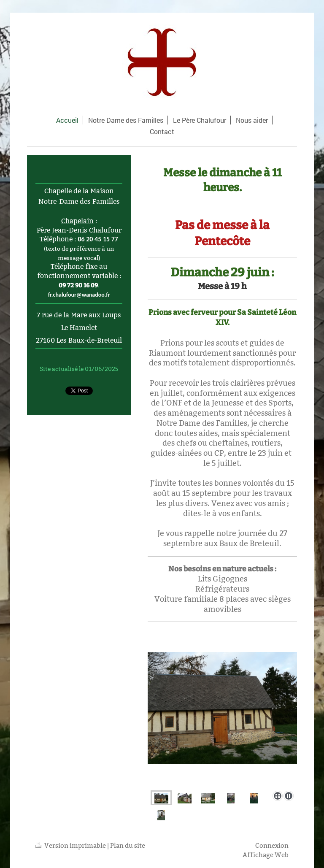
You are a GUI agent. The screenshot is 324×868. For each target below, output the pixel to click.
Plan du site (128, 845)
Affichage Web (266, 855)
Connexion (272, 845)
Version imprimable (71, 845)
